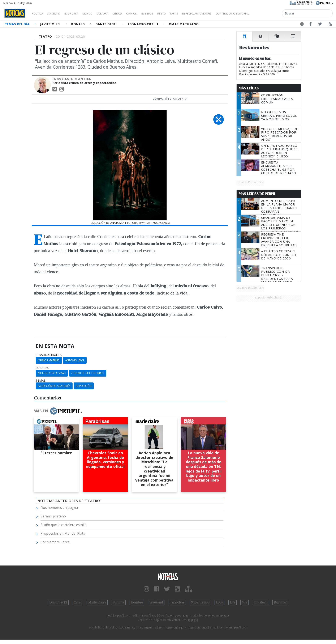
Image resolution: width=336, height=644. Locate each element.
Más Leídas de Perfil (257, 194)
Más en (57, 411)
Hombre (137, 602)
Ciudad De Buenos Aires (88, 373)
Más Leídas (249, 88)
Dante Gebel (107, 24)
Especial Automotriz (225, 13)
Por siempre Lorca (55, 542)
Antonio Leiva (75, 360)
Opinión (149, 13)
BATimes (280, 602)
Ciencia (132, 13)
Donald (78, 24)
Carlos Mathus (49, 360)
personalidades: (49, 355)
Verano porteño (53, 516)
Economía (78, 13)
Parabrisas (177, 602)
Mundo (97, 13)
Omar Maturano (184, 24)
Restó (184, 13)
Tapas (198, 13)
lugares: (42, 368)
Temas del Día (18, 24)
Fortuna (118, 602)
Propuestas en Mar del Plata (63, 533)
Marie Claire (97, 602)
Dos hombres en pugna (59, 508)
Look (220, 602)
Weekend (156, 602)
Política (39, 13)
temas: (41, 381)
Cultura (115, 13)
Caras (78, 602)
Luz (232, 602)
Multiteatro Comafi (52, 373)
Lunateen (260, 602)
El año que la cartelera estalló (64, 525)
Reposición (84, 386)
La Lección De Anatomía (54, 386)
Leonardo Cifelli (144, 24)
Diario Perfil (58, 602)
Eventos (167, 13)
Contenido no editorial (268, 13)
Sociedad (58, 13)
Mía (245, 602)
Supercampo (200, 602)
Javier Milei (51, 24)
